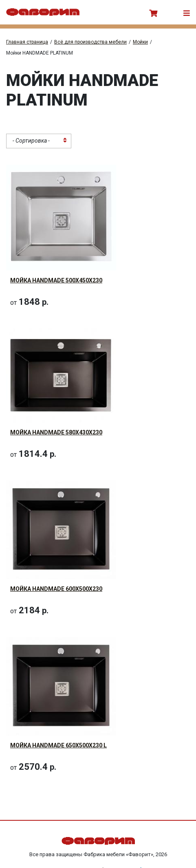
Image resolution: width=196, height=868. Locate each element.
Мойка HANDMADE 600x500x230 (56, 589)
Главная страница (27, 42)
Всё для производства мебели (90, 42)
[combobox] (39, 141)
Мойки (140, 42)
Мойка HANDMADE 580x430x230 (56, 432)
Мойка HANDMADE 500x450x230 (56, 280)
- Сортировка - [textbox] (31, 141)
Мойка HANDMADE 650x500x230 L (58, 745)
